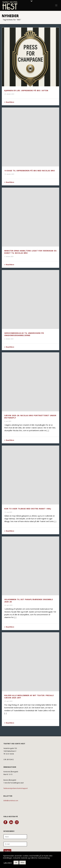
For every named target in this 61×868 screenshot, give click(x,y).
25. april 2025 (8, 701)
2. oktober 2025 (9, 339)
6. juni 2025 (8, 421)
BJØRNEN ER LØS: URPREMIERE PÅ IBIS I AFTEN (26, 90)
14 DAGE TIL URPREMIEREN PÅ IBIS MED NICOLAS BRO (30, 171)
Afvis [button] (22, 862)
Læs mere (8, 863)
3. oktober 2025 (9, 256)
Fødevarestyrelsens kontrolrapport (16, 788)
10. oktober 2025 (9, 174)
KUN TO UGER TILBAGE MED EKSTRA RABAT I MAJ (28, 509)
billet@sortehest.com (11, 801)
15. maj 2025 (8, 512)
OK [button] (16, 862)
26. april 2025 (8, 605)
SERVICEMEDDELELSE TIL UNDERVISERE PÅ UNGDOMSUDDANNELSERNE (24, 334)
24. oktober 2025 (9, 94)
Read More (9, 102)
